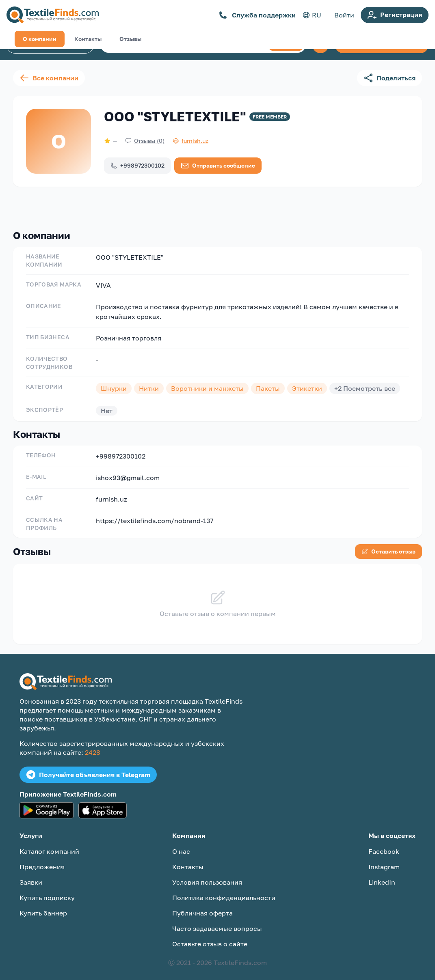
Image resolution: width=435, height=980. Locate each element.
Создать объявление (382, 45)
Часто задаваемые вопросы (217, 922)
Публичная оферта (202, 907)
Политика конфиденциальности (224, 891)
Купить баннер (43, 907)
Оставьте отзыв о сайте (210, 937)
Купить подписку (47, 891)
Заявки (31, 876)
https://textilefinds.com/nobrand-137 (155, 514)
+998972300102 (137, 165)
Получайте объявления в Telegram (88, 768)
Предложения (42, 860)
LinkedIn (382, 876)
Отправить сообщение (218, 166)
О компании (40, 206)
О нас (181, 845)
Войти (344, 15)
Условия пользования (207, 876)
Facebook (384, 845)
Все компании (49, 78)
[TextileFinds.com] (53, 15)
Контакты (88, 206)
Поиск (286, 45)
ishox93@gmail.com (128, 471)
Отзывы (130, 206)
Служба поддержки (257, 15)
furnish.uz (111, 493)
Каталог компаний (50, 45)
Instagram (384, 860)
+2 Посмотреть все (365, 382)
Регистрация (395, 15)
